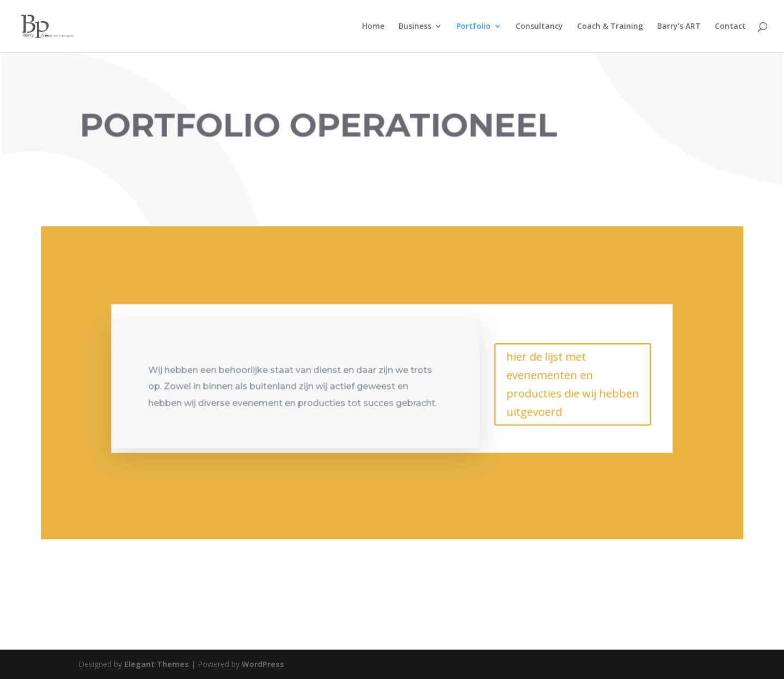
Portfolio (473, 27)
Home (373, 27)
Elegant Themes (157, 664)
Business (415, 27)
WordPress (263, 664)
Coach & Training (610, 27)
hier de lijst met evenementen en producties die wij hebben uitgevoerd (571, 383)
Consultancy (539, 27)
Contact (730, 27)
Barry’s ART (679, 27)
